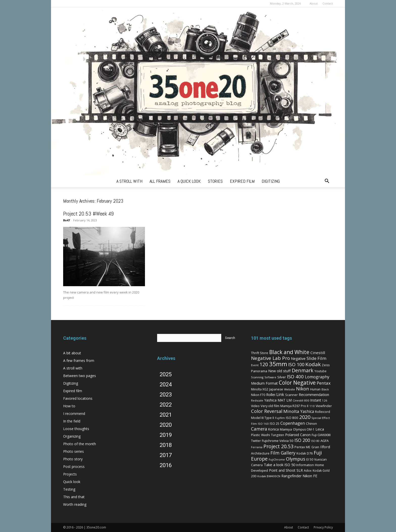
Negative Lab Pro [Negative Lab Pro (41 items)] (270, 358)
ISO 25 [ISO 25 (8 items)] (275, 423)
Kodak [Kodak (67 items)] (313, 364)
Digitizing (71, 383)
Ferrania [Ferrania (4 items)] (257, 447)
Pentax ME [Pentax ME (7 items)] (302, 447)
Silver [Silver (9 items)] (282, 377)
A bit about (72, 353)
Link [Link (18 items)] (280, 394)
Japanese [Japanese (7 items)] (276, 389)
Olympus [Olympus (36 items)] (296, 459)
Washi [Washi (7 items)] (266, 435)
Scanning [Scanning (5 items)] (257, 377)
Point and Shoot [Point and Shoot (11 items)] (282, 470)
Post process (74, 467)
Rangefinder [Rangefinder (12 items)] (291, 476)
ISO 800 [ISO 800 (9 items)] (292, 418)
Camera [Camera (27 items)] (259, 429)
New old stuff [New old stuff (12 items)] (279, 371)
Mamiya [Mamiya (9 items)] (286, 429)
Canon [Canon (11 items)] (305, 435)
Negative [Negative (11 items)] (298, 358)
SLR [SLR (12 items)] (300, 470)
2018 (166, 445)
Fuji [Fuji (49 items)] (318, 453)
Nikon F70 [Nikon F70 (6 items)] (258, 395)
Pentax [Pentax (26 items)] (324, 383)
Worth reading (75, 504)
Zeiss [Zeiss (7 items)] (326, 365)
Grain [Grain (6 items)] (315, 447)
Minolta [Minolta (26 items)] (291, 411)
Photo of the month (80, 444)
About (314, 3)
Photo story (73, 459)
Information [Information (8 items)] (305, 465)
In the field (72, 421)
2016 (166, 465)
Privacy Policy (323, 527)
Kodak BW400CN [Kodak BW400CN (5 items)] (269, 476)
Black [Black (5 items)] (325, 389)
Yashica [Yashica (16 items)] (307, 411)
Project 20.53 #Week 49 (88, 214)
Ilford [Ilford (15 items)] (325, 447)
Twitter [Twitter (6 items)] (256, 441)
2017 (166, 455)
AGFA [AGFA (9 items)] (325, 441)
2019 (166, 435)
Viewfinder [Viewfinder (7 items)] (324, 406)
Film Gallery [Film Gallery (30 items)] (283, 453)
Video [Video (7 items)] (255, 406)
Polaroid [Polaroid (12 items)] (292, 435)
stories (215, 181)
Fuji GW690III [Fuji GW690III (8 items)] (321, 435)
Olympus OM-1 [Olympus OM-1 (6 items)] (304, 429)
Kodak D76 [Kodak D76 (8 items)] (305, 453)
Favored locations (78, 398)
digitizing (271, 181)
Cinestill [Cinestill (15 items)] (318, 353)
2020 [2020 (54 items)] (305, 417)
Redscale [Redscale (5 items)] (257, 400)
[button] (327, 182)
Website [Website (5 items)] (290, 389)
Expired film (73, 391)
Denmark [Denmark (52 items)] (303, 370)
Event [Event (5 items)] (255, 365)
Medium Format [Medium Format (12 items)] (264, 383)
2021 (166, 415)
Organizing (72, 436)
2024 (166, 384)
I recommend (74, 414)
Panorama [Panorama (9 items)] (259, 371)
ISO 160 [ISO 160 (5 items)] (263, 424)
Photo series (73, 451)
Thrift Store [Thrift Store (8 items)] (260, 353)
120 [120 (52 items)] (264, 364)
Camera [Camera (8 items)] (257, 465)
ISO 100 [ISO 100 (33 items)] (296, 364)
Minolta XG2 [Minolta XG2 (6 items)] (260, 389)
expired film (242, 181)
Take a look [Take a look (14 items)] (274, 465)
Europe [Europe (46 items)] (259, 459)
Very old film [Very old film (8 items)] (270, 406)
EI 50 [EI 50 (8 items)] (310, 459)
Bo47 (66, 220)
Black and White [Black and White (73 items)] (289, 352)
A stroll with (73, 368)
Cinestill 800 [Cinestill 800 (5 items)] (301, 400)
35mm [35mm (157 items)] (278, 364)
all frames (160, 181)
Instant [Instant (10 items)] (316, 400)
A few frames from (79, 361)
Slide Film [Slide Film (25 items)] (316, 358)
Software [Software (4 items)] (270, 377)
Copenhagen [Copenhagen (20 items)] (293, 423)
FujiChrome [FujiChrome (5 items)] (277, 459)
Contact (328, 3)
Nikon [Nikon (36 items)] (303, 389)
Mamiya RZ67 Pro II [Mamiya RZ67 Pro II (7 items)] (294, 406)
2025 (166, 374)
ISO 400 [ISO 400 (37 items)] (295, 376)
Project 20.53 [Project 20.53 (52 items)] (278, 446)
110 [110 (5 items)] (312, 406)
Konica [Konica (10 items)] (274, 429)
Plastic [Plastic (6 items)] (256, 435)
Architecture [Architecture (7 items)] (260, 453)
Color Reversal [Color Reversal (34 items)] (267, 411)
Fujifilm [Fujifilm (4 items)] (280, 418)
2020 (166, 425)
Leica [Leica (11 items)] (320, 429)
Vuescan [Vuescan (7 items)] (320, 459)
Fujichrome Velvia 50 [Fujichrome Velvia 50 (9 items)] (278, 441)
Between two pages (80, 376)
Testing (69, 489)
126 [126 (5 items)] (325, 400)
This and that (74, 497)
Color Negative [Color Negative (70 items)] (297, 383)
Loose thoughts (76, 429)
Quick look (72, 482)
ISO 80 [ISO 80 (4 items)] (315, 441)
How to (69, 406)
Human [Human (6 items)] (315, 389)
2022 (166, 405)
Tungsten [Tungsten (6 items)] (278, 435)
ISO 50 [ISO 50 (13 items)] (290, 465)
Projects (70, 474)
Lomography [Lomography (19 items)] (317, 377)
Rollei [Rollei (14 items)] (271, 394)
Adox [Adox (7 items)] (308, 471)
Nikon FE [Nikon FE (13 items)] (310, 476)
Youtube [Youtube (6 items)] (320, 371)
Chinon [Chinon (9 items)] (311, 423)
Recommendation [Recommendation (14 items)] (314, 394)
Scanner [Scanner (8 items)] (291, 395)
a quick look (189, 181)
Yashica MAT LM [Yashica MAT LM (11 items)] (278, 400)
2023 (166, 395)
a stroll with (129, 181)
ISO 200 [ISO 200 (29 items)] (302, 440)
